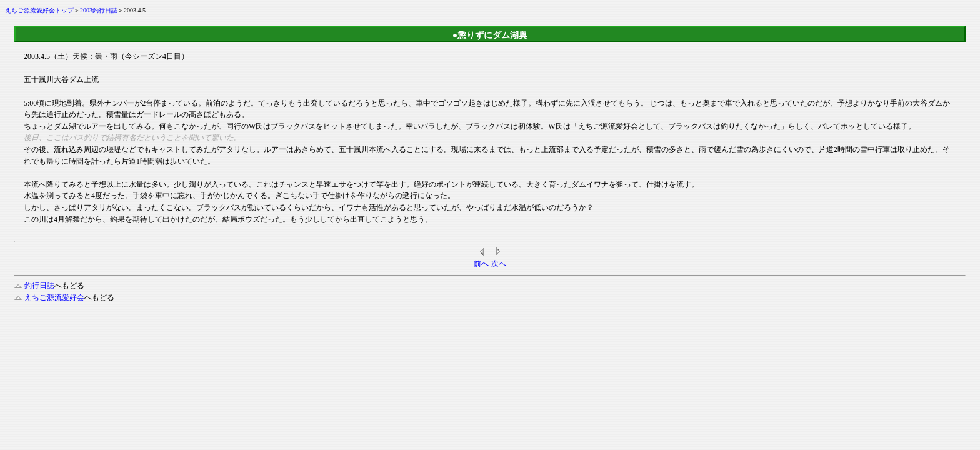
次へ (499, 264)
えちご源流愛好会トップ (39, 10)
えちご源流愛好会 (49, 297)
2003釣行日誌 (99, 10)
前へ (481, 264)
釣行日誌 (34, 286)
